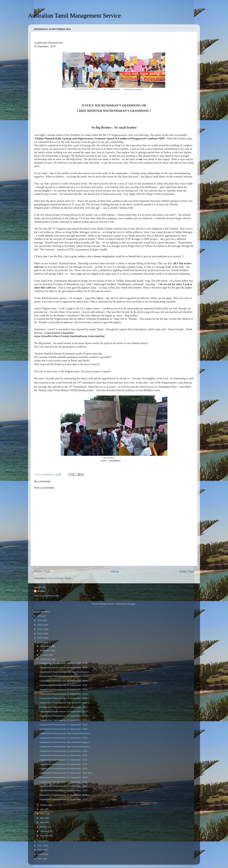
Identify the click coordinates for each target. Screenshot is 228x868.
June (43, 814)
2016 (40, 850)
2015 (40, 854)
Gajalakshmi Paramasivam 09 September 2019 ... (65, 764)
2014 (40, 859)
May (42, 818)
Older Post (187, 571)
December (46, 646)
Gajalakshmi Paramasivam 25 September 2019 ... (65, 685)
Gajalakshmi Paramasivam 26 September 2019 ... (65, 676)
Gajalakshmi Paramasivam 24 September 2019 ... (65, 694)
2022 (40, 629)
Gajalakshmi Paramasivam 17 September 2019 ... (65, 725)
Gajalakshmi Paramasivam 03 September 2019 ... (65, 790)
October (44, 655)
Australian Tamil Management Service (74, 16)
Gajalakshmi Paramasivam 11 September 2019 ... (65, 755)
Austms (41, 591)
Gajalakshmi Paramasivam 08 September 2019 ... (65, 769)
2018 (40, 841)
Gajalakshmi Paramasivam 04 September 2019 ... (65, 786)
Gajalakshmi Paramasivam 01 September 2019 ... (65, 799)
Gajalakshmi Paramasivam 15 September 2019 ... (65, 738)
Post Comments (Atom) (59, 578)
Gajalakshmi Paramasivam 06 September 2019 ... (65, 777)
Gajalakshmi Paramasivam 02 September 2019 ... (65, 795)
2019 (40, 642)
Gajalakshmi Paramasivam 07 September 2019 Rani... (67, 773)
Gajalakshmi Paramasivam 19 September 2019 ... (65, 711)
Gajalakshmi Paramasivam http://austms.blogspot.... (66, 672)
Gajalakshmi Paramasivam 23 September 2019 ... (65, 698)
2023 (40, 625)
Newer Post (42, 571)
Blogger (132, 604)
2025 (40, 616)
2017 (40, 846)
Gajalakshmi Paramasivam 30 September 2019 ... (65, 663)
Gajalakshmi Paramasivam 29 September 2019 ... (65, 668)
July (42, 809)
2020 (40, 638)
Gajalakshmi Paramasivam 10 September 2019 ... (65, 760)
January (44, 836)
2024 (40, 620)
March (43, 827)
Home (115, 571)
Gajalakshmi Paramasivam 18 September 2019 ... (65, 720)
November (46, 651)
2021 (40, 634)
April (43, 822)
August (44, 805)
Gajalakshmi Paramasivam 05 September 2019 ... (65, 782)
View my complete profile (46, 596)
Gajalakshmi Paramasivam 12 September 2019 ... (65, 751)
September (46, 659)
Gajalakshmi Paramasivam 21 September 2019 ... (65, 707)
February (45, 831)
